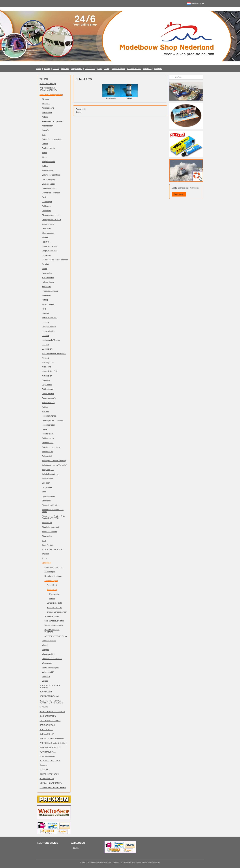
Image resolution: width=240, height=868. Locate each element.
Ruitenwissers (48, 443)
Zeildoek (46, 681)
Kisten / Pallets (48, 304)
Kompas (45, 313)
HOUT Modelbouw (47, 756)
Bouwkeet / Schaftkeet (51, 175)
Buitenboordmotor (49, 188)
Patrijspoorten (48, 389)
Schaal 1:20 (52, 590)
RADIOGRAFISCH (47, 725)
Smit (44, 492)
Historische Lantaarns (53, 576)
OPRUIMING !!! (119, 69)
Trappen (45, 554)
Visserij (45, 645)
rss (121, 862)
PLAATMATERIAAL (48, 752)
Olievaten (46, 380)
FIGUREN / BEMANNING (50, 721)
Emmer (45, 237)
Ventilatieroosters (49, 641)
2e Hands (158, 69)
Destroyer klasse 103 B (52, 220)
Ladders (45, 322)
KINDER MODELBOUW (50, 774)
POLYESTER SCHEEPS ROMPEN (50, 686)
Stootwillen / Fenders (51, 505)
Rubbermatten (48, 438)
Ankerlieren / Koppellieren (53, 121)
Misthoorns (47, 367)
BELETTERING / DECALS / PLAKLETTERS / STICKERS (52, 702)
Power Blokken (48, 394)
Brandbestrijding (49, 179)
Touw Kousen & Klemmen (53, 549)
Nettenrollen (47, 376)
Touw (44, 541)
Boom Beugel (48, 171)
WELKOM (44, 79)
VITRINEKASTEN (47, 779)
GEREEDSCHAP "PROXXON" (52, 738)
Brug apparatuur (49, 184)
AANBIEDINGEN (134, 69)
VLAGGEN (44, 707)
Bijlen (44, 157)
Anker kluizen (48, 126)
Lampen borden (49, 331)
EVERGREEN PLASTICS (50, 747)
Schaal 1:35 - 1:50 (54, 608)
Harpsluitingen (48, 278)
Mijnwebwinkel (155, 862)
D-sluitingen (47, 202)
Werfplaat (46, 677)
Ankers (45, 117)
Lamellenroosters (49, 327)
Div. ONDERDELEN (48, 716)
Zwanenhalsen (48, 672)
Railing (45, 407)
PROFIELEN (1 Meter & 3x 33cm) (53, 743)
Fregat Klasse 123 (50, 251)
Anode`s (46, 130)
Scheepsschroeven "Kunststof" (55, 465)
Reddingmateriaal (49, 416)
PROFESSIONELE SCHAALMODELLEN (48, 89)
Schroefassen (48, 479)
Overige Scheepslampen (57, 612)
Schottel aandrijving (50, 474)
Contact (56, 69)
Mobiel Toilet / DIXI (50, 371)
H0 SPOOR (44, 770)
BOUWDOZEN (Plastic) (49, 696)
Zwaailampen (50, 572)
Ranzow (45, 412)
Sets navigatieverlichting (54, 621)
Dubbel (129, 98)
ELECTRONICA (46, 730)
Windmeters (47, 663)
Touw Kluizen (48, 545)
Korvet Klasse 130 (50, 318)
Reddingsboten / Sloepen (52, 420)
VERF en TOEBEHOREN (50, 761)
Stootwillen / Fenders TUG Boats (53, 511)
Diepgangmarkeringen (51, 215)
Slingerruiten (47, 487)
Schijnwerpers (48, 470)
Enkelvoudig (111, 98)
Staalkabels (47, 501)
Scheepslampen (51, 581)
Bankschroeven (48, 148)
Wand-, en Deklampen (54, 625)
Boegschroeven (48, 162)
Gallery (107, 69)
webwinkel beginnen (131, 862)
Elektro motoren (49, 233)
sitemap (116, 862)
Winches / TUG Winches (52, 659)
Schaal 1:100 (47, 452)
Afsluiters (46, 104)
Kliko (44, 309)
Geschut (46, 264)
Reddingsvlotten (49, 425)
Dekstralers (47, 211)
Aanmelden (179, 194)
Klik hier (76, 848)
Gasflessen (47, 255)
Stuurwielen (47, 536)
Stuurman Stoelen (49, 532)
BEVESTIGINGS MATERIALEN (52, 712)
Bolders (45, 166)
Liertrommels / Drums (51, 340)
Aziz (44, 135)
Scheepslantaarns (52, 616)
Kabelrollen (47, 295)
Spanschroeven (48, 496)
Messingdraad (48, 362)
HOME (39, 69)
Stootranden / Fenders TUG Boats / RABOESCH (53, 517)
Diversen (46, 99)
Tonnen (45, 558)
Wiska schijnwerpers (50, 668)
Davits (45, 197)
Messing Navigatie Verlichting (52, 631)
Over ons (65, 69)
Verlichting (46, 563)
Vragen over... (77, 69)
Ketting (45, 300)
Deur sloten (47, 228)
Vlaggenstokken (49, 654)
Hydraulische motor (50, 291)
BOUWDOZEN (46, 692)
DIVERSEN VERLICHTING (56, 636)
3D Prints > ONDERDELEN (51, 783)
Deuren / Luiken (49, 224)
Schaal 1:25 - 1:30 (54, 603)
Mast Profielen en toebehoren (54, 354)
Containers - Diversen (51, 193)
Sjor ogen (46, 483)
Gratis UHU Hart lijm (48, 84)
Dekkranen (47, 206)
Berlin (44, 153)
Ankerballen (47, 113)
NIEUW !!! (147, 69)
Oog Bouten (47, 385)
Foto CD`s (46, 242)
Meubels (46, 358)
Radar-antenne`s (49, 398)
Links (100, 69)
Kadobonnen (90, 69)
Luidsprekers (47, 349)
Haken (45, 269)
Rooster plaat (48, 434)
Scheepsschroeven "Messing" (54, 461)
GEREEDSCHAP (47, 734)
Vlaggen (45, 650)
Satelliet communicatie (51, 447)
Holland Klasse (48, 282)
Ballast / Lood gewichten (52, 139)
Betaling (47, 69)
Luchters (46, 345)
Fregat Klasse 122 (50, 246)
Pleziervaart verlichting (54, 567)
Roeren (45, 429)
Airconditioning (48, 108)
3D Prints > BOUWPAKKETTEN (53, 788)
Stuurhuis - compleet (51, 527)
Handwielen (47, 273)
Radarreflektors (48, 403)
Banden (45, 144)
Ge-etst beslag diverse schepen (55, 260)
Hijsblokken (47, 287)
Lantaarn (46, 336)
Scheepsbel (47, 456)
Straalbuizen (47, 523)
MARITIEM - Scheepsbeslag (51, 95)
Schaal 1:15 (52, 585)
